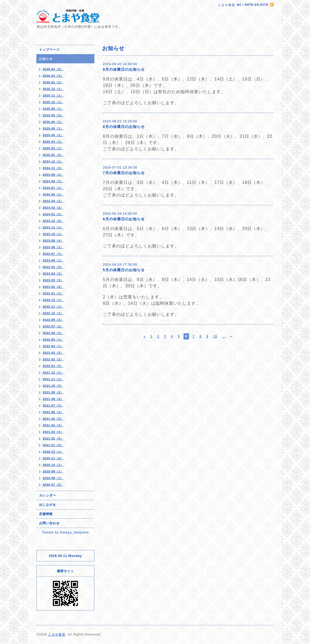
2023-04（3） (53, 274)
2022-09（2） (53, 320)
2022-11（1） (53, 307)
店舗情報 (46, 514)
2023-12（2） (53, 221)
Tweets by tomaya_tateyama (65, 532)
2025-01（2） (53, 155)
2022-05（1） (53, 340)
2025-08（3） (53, 115)
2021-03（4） (53, 432)
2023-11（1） (53, 227)
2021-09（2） (53, 392)
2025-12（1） (53, 89)
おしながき (48, 505)
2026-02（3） (53, 76)
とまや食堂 (57, 635)
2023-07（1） (53, 254)
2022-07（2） (53, 326)
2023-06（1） (53, 260)
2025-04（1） (53, 135)
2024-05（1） (53, 194)
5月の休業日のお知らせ (124, 270)
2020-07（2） (53, 485)
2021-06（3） (53, 412)
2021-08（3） (53, 399)
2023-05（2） (53, 267)
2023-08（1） (53, 247)
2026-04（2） (53, 69)
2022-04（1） (53, 346)
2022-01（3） (53, 366)
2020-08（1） (53, 478)
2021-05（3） (53, 419)
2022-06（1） (53, 333)
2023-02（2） (53, 287)
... (224, 336)
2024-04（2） (53, 201)
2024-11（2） (53, 168)
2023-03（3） (53, 280)
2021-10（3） (53, 386)
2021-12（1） (53, 373)
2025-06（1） (53, 122)
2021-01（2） (53, 445)
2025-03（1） (53, 142)
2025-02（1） (53, 148)
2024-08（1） (53, 181)
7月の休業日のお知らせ (124, 173)
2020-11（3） (53, 458)
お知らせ (46, 59)
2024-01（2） (53, 214)
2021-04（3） (53, 425)
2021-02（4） (53, 438)
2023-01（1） (53, 293)
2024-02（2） (53, 208)
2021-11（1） (53, 379)
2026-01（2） (53, 82)
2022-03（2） (53, 353)
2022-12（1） (53, 300)
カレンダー (48, 495)
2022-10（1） (53, 313)
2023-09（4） (53, 241)
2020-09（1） (53, 471)
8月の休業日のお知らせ (124, 127)
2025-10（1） (53, 102)
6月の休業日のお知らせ (124, 219)
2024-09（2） (53, 175)
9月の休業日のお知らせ (124, 69)
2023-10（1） (53, 234)
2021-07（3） (53, 406)
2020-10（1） (53, 465)
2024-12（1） (53, 161)
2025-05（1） (53, 128)
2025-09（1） (53, 109)
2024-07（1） (53, 188)
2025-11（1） (53, 96)
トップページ (49, 50)
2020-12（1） (53, 452)
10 (215, 336)
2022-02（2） (53, 359)
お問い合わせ (49, 523)
